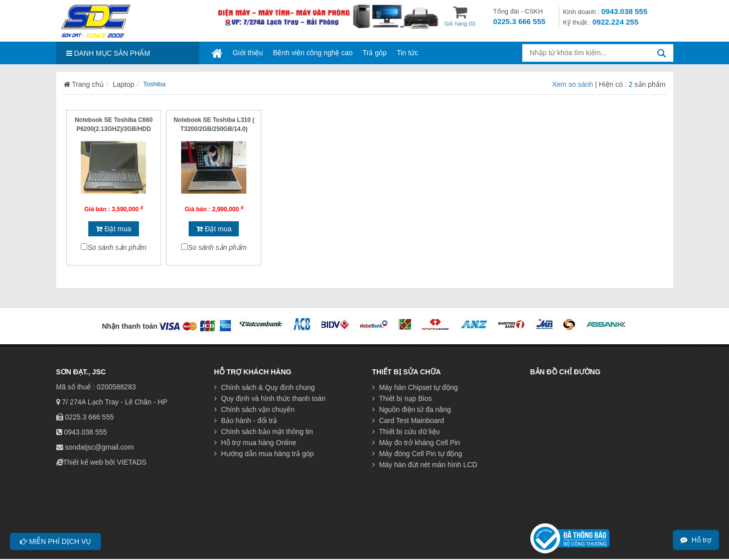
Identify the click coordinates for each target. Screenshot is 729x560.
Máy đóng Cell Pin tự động (417, 454)
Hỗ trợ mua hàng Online (255, 443)
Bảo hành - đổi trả (246, 421)
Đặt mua (113, 229)
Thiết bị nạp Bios (402, 398)
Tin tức (408, 53)
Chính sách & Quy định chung (265, 387)
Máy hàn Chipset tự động (415, 387)
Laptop (124, 84)
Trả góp (375, 53)
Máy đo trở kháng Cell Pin (416, 443)
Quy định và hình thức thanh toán (270, 398)
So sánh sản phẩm (117, 247)
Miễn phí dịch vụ (55, 541)
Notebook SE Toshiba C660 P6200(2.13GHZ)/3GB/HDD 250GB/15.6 (114, 129)
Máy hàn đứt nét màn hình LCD (425, 465)
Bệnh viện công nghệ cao (313, 53)
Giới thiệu (248, 53)
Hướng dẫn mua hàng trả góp (264, 454)
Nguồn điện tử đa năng (412, 409)
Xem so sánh (573, 84)
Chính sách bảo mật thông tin (264, 432)
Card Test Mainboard (408, 421)
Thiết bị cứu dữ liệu (406, 432)
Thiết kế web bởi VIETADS (105, 462)
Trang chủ (84, 84)
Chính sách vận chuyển (255, 409)
